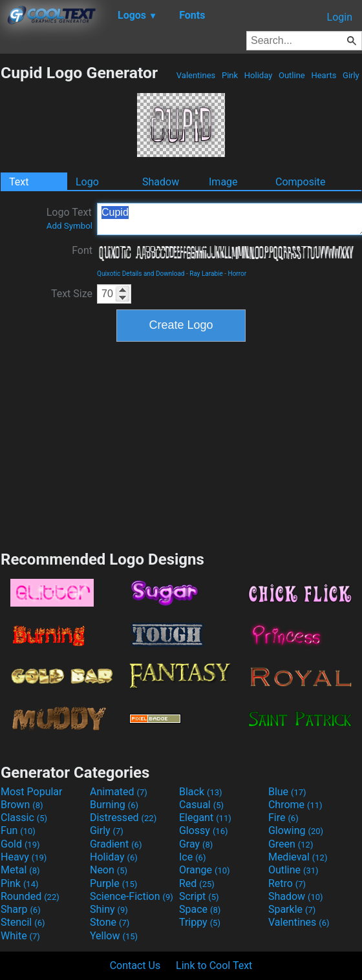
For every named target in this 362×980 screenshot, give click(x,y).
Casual (201, 805)
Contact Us (135, 965)
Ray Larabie (206, 274)
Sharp (21, 909)
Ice (192, 857)
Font (82, 250)
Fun (18, 830)
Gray (196, 844)
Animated (119, 792)
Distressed (123, 818)
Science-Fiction (132, 896)
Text (19, 182)
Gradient (116, 844)
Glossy (204, 830)
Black (201, 792)
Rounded (30, 896)
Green (291, 844)
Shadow (161, 182)
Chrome (295, 805)
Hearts (324, 75)
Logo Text (69, 218)
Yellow (114, 936)
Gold (20, 844)
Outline (292, 75)
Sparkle (292, 909)
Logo (87, 182)
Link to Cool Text (214, 965)
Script (199, 896)
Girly (351, 75)
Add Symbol (69, 226)
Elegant (205, 818)
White (20, 936)
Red (197, 883)
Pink (230, 75)
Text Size (72, 294)
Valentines (196, 75)
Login (340, 17)
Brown (22, 805)
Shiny (109, 909)
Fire (283, 818)
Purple (113, 883)
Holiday (259, 75)
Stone (110, 922)
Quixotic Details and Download (141, 274)
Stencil (23, 922)
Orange (205, 870)
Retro (287, 883)
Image (223, 182)
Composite (301, 182)
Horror (238, 274)
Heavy (24, 857)
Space (200, 909)
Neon (109, 870)
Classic (24, 818)
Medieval (298, 857)
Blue (287, 792)
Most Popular (32, 792)
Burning (114, 805)
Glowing (296, 830)
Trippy (200, 922)
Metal (20, 870)
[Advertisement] (181, 444)
